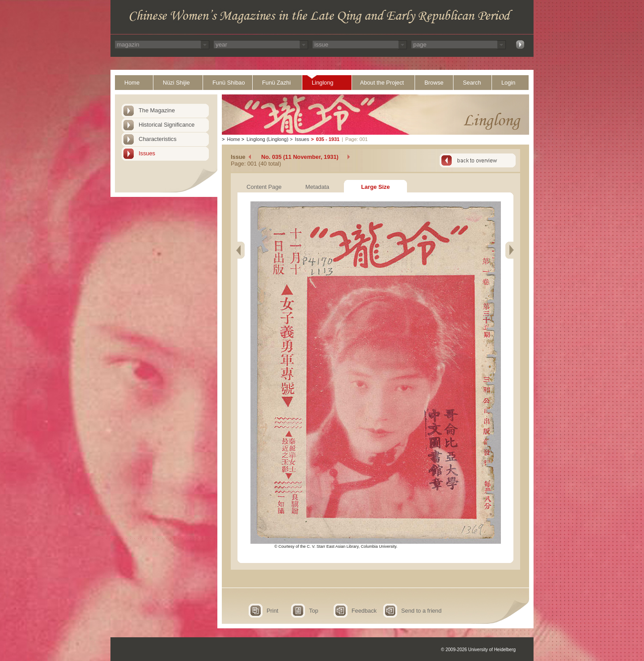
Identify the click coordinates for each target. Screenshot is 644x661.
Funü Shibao (229, 83)
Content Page (264, 187)
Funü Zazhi (276, 83)
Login (508, 83)
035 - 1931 (328, 139)
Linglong (322, 83)
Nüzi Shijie (176, 83)
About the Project (382, 83)
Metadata (317, 187)
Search (472, 83)
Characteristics (158, 139)
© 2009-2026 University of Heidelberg (478, 650)
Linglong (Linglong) (267, 139)
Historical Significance (167, 125)
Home (132, 83)
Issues (147, 153)
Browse (434, 83)
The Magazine (157, 110)
